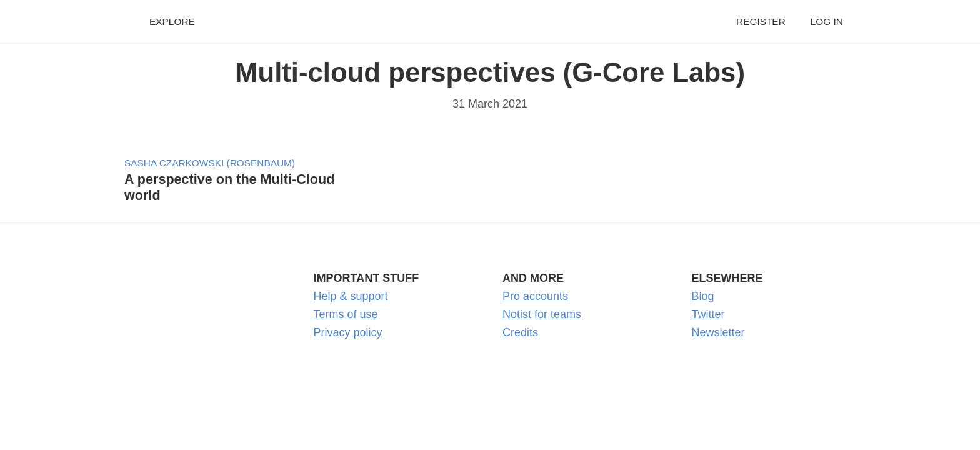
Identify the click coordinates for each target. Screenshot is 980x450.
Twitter (708, 314)
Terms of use (346, 314)
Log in (827, 22)
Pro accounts (535, 296)
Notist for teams (542, 314)
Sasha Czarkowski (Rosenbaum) (210, 163)
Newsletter (718, 332)
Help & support (351, 296)
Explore (172, 22)
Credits (520, 332)
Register (761, 22)
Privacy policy (348, 332)
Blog (703, 296)
